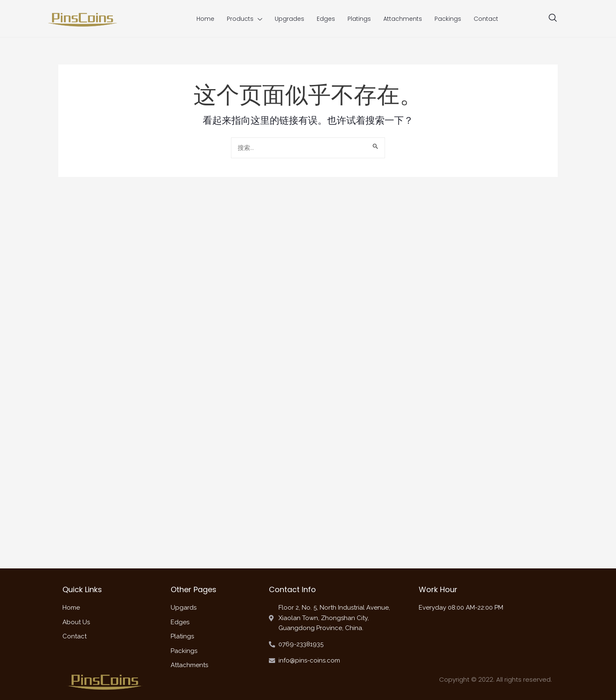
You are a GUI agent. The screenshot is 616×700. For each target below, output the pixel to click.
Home (205, 19)
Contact (486, 19)
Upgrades (289, 19)
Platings (359, 19)
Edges (326, 19)
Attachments (403, 19)
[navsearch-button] (553, 19)
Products (245, 19)
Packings (448, 19)
